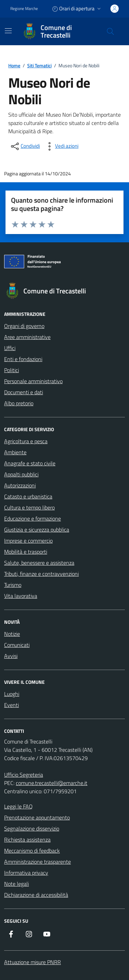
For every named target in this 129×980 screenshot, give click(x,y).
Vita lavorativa (21, 596)
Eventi (12, 705)
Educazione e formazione (33, 518)
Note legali (17, 884)
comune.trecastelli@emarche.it (52, 783)
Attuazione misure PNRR (33, 962)
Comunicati (17, 645)
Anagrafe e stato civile (30, 463)
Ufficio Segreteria (24, 775)
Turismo (13, 585)
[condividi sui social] (25, 146)
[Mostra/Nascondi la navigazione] (8, 31)
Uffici (10, 348)
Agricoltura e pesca (26, 441)
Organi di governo (24, 326)
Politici (12, 370)
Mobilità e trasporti (26, 552)
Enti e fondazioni (23, 359)
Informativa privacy (26, 873)
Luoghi (12, 694)
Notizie (12, 634)
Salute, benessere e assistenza (39, 563)
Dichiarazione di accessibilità (36, 895)
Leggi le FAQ (18, 806)
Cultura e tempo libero (29, 507)
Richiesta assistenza (27, 840)
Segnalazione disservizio (32, 828)
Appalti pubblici (21, 474)
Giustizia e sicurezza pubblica (37, 530)
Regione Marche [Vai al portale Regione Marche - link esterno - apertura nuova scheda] (24, 9)
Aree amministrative (27, 337)
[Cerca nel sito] (110, 31)
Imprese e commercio (28, 541)
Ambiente (15, 452)
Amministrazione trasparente (37, 862)
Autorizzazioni (20, 485)
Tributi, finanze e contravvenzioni (41, 574)
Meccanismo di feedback (32, 851)
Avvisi (11, 656)
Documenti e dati (24, 392)
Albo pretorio (19, 403)
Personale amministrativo (33, 381)
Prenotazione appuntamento (37, 817)
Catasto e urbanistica (28, 496)
